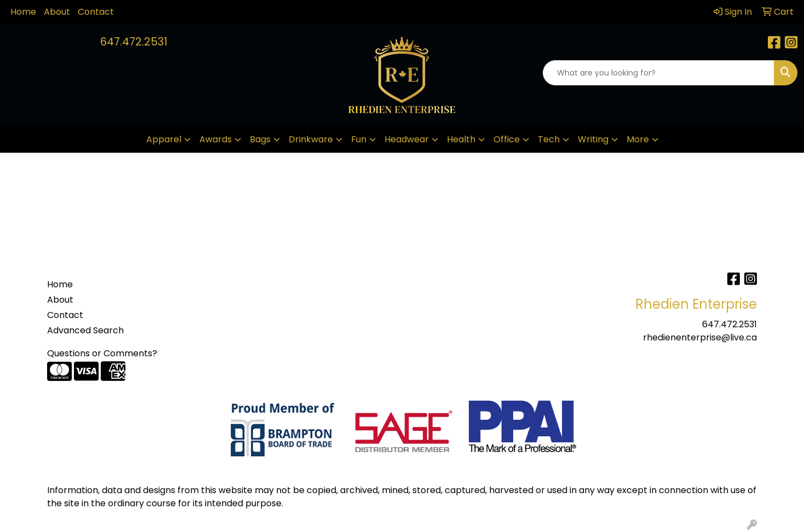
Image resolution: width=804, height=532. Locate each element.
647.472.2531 (134, 42)
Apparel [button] (164, 139)
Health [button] (461, 139)
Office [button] (507, 139)
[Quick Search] (659, 73)
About (57, 12)
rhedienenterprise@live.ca (700, 337)
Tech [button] (549, 139)
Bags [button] (260, 139)
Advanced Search (85, 330)
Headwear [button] (407, 139)
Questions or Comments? (102, 353)
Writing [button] (593, 139)
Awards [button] (216, 139)
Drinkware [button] (311, 139)
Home (23, 12)
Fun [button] (359, 139)
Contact (96, 12)
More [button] (638, 139)
